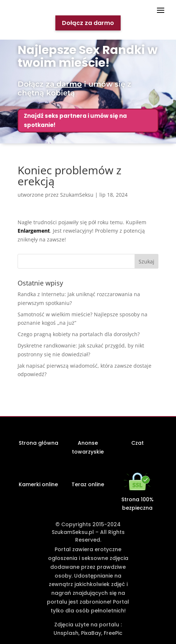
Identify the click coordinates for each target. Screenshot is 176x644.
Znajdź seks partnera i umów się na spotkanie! (75, 121)
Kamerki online (38, 484)
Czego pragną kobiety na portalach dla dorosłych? (79, 334)
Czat (137, 443)
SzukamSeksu (77, 195)
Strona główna (38, 443)
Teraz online (88, 484)
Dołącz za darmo (88, 23)
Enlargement (34, 231)
